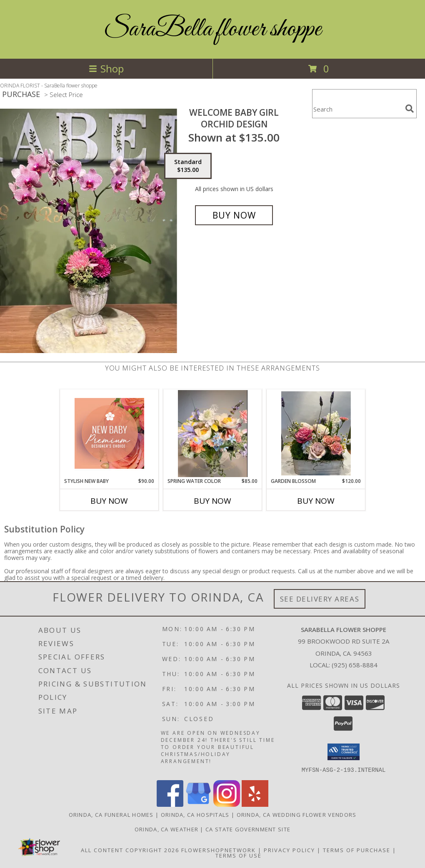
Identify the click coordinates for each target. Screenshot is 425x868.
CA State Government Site (248, 829)
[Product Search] (357, 109)
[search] (410, 109)
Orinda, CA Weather (166, 829)
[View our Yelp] (255, 804)
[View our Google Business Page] (198, 804)
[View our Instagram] (227, 804)
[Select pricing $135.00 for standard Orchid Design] (188, 166)
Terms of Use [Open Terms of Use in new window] (239, 855)
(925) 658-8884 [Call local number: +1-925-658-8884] (355, 665)
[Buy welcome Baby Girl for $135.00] (234, 215)
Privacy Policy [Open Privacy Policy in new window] (289, 850)
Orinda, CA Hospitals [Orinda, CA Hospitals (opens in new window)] (195, 814)
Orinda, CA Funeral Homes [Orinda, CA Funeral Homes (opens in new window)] (111, 814)
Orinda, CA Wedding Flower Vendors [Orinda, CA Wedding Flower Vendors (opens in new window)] (297, 814)
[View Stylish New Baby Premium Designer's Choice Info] (109, 433)
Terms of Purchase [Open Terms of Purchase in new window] (357, 850)
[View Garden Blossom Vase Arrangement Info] (316, 433)
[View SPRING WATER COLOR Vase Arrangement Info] (213, 434)
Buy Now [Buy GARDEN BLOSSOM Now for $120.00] (316, 501)
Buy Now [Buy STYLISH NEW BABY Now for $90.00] (109, 501)
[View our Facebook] (170, 804)
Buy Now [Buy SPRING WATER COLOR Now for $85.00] (212, 501)
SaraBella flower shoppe (212, 29)
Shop (106, 68)
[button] (344, 752)
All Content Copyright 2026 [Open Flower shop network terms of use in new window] (130, 850)
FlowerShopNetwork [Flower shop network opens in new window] (219, 850)
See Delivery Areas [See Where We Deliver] (320, 599)
